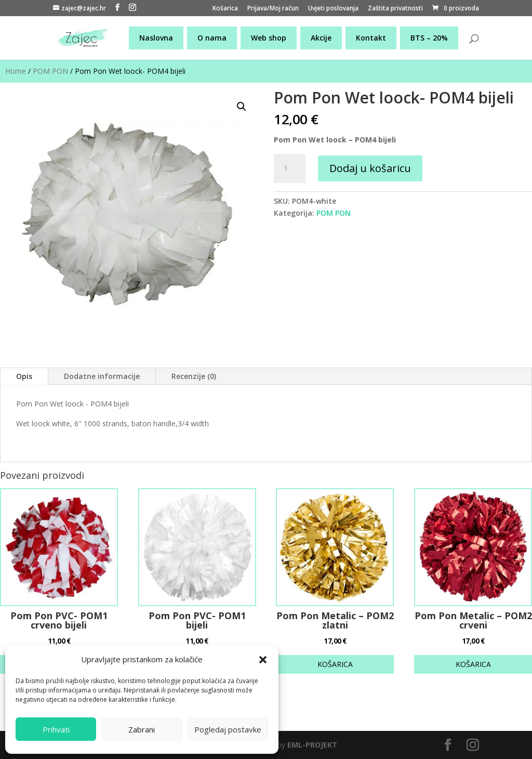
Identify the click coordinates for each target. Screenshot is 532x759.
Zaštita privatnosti (395, 9)
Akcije (321, 38)
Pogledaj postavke (228, 729)
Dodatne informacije (102, 376)
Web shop (269, 38)
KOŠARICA (335, 664)
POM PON (50, 71)
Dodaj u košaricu (370, 168)
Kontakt (371, 38)
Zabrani (142, 729)
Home (16, 71)
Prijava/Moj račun (273, 9)
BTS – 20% (429, 38)
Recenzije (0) (194, 376)
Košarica (225, 9)
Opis (24, 376)
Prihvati (56, 729)
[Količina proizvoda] (289, 168)
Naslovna (156, 38)
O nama (212, 38)
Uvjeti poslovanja (333, 9)
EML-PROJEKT (312, 745)
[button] (263, 660)
